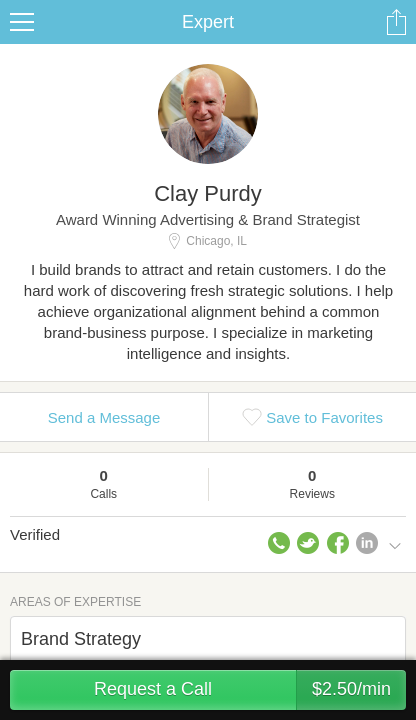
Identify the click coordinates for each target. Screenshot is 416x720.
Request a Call (250, 690)
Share (396, 22)
